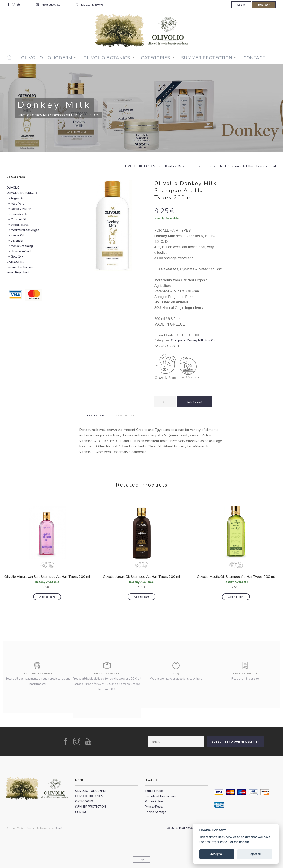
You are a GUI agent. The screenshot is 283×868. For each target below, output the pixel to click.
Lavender (17, 241)
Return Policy (154, 802)
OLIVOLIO (13, 188)
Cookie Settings (156, 812)
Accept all (217, 854)
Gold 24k (17, 257)
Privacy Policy (154, 807)
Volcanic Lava (20, 225)
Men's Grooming (22, 246)
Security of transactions (161, 796)
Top (142, 859)
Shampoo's (178, 341)
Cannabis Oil (19, 214)
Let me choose (239, 842)
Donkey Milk (175, 166)
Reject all (255, 854)
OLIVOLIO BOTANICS (107, 58)
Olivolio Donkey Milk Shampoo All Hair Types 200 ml (235, 166)
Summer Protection (20, 267)
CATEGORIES (156, 58)
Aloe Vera (18, 204)
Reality (59, 828)
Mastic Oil (17, 235)
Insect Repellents (18, 273)
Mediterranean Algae (25, 230)
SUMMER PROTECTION (207, 58)
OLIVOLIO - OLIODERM (47, 58)
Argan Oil (17, 198)
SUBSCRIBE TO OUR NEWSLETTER (236, 742)
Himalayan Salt (21, 251)
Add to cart (47, 597)
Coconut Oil (19, 220)
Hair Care (211, 341)
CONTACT (254, 58)
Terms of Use (154, 791)
